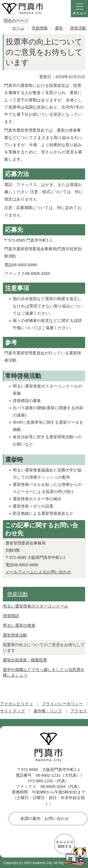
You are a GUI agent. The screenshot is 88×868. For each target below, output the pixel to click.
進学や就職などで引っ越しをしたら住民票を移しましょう (44, 672)
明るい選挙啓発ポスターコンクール (36, 606)
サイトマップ (12, 711)
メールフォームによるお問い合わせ (38, 572)
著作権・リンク (48, 711)
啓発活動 (78, 28)
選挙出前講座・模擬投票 (25, 660)
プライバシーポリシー (62, 704)
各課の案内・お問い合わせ (45, 819)
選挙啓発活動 (15, 635)
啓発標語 (11, 616)
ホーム (18, 28)
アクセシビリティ (17, 704)
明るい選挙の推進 (19, 625)
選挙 (59, 28)
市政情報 (40, 28)
